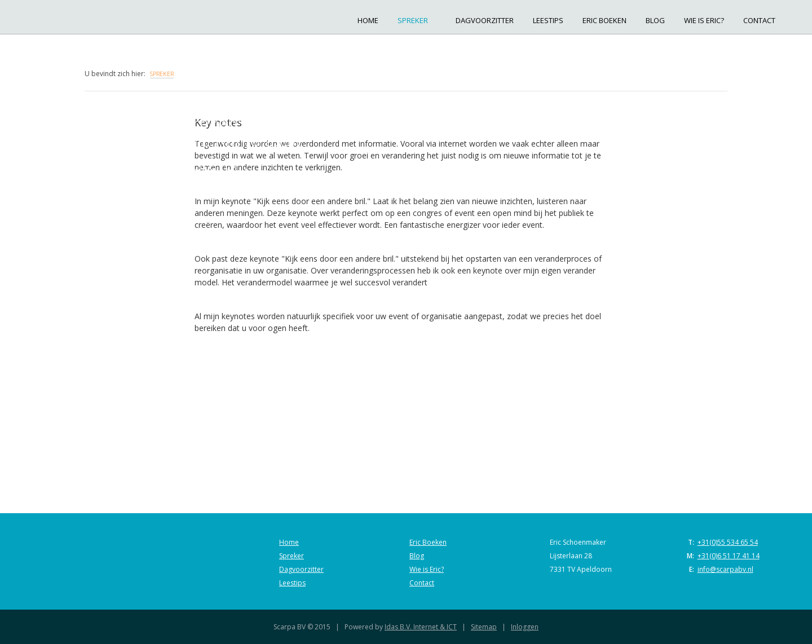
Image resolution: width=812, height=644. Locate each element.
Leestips (548, 20)
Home (368, 20)
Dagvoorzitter (485, 20)
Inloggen (525, 627)
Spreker (417, 20)
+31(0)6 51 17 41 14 (729, 556)
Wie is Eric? (704, 20)
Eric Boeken (604, 20)
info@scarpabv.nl (725, 569)
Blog (655, 20)
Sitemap (484, 627)
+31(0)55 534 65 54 (728, 542)
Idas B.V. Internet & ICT (421, 627)
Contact (759, 20)
